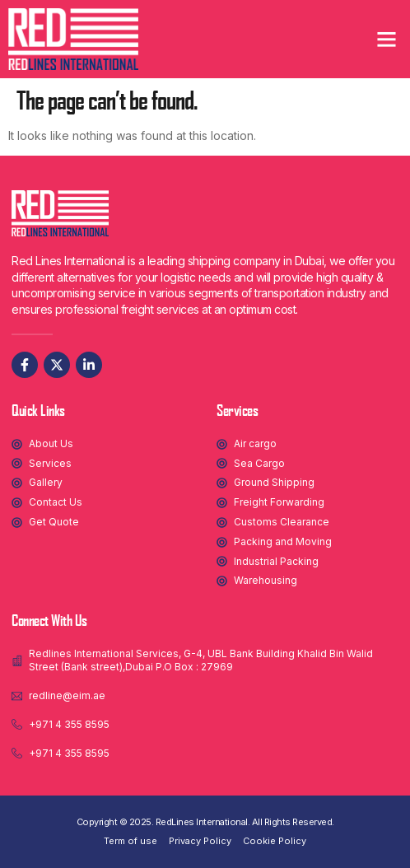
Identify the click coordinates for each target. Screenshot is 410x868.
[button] (387, 40)
